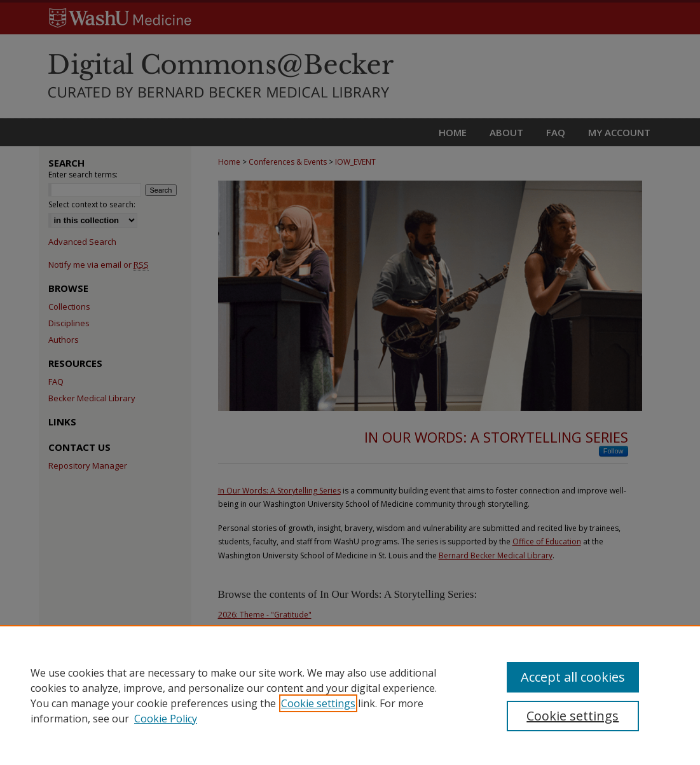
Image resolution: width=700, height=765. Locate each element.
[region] (350, 695)
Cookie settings (318, 703)
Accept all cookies (573, 677)
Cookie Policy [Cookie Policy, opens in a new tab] (166, 719)
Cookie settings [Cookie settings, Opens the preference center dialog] (573, 716)
